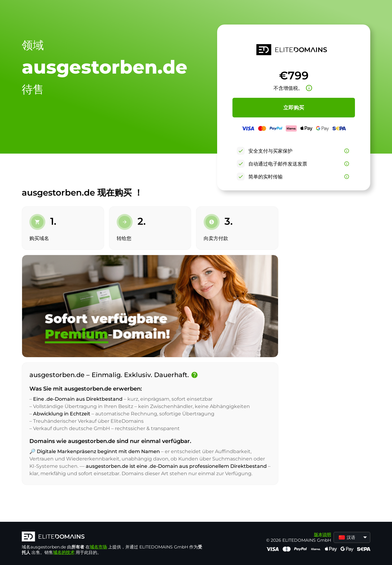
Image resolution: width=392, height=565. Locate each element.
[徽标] (114, 537)
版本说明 (322, 535)
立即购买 (294, 108)
